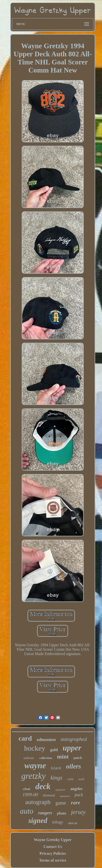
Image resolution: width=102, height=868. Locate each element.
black (56, 768)
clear (27, 789)
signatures (65, 796)
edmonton (46, 740)
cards (70, 779)
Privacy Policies (53, 853)
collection (46, 758)
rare (76, 802)
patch (78, 758)
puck (79, 795)
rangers (45, 813)
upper (72, 748)
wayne (35, 765)
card (25, 738)
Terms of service (53, 860)
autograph (38, 802)
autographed (74, 739)
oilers (74, 766)
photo (62, 813)
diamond (49, 795)
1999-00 (30, 795)
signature (60, 790)
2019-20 (73, 823)
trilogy (58, 822)
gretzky (33, 776)
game (61, 803)
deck (43, 786)
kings (56, 778)
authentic (29, 758)
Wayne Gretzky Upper (53, 840)
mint (63, 757)
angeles (76, 789)
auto (26, 811)
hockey (35, 748)
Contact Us (53, 847)
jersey (78, 812)
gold (54, 750)
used (81, 779)
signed (38, 820)
